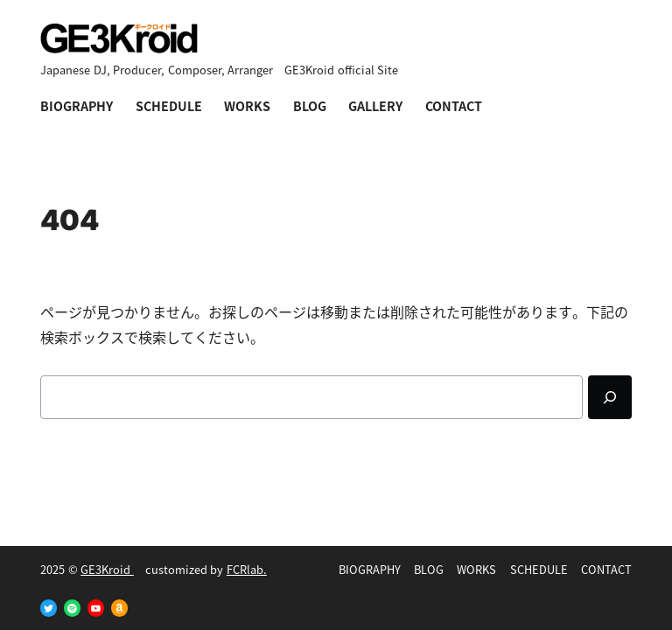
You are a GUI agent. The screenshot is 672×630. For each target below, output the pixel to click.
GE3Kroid (107, 569)
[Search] (610, 397)
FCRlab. (247, 569)
